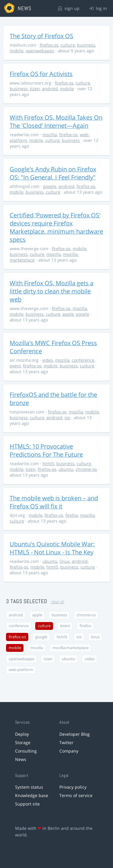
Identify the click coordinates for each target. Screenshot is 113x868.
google (50, 186)
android (50, 89)
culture (68, 45)
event (15, 366)
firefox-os (49, 45)
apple (68, 314)
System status (29, 787)
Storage (23, 742)
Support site (27, 804)
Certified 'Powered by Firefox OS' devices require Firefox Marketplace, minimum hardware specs (56, 227)
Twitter (66, 742)
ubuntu (66, 469)
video (48, 360)
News (21, 759)
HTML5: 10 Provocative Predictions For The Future (46, 450)
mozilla (50, 135)
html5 (48, 463)
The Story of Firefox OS (41, 36)
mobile (17, 51)
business (86, 45)
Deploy (22, 734)
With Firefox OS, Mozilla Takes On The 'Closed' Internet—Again (56, 121)
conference (83, 360)
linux (65, 561)
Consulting (26, 751)
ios (67, 417)
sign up (69, 8)
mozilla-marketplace (71, 648)
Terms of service (76, 795)
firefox (72, 515)
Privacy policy (73, 787)
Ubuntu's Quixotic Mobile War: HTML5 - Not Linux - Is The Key (52, 548)
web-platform (21, 670)
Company (69, 751)
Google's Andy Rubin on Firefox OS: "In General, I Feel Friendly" (53, 173)
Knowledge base (32, 795)
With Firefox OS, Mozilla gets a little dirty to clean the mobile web (52, 291)
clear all (58, 602)
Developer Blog (75, 734)
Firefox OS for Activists (41, 74)
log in (98, 8)
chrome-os (86, 469)
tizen (35, 89)
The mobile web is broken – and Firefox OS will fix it (54, 502)
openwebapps (40, 51)
